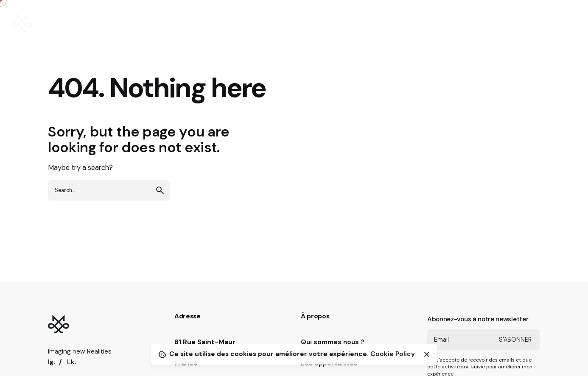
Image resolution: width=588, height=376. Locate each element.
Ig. (52, 362)
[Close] (427, 354)
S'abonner (515, 340)
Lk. (72, 362)
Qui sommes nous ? (333, 342)
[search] (160, 190)
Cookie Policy (393, 354)
